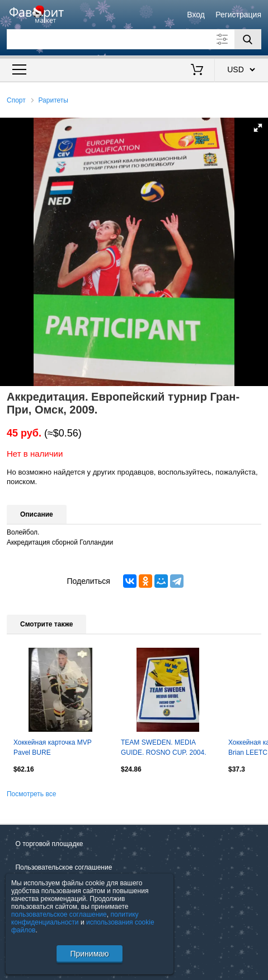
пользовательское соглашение (59, 914)
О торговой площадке (49, 844)
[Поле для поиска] (134, 39)
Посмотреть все (31, 794)
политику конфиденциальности (75, 918)
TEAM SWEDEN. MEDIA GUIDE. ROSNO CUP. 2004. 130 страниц (164, 749)
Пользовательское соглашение (64, 867)
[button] (258, 128)
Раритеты (53, 100)
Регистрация (238, 15)
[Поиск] (248, 39)
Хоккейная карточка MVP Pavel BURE (53, 747)
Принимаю (89, 954)
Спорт (16, 100)
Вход (196, 15)
